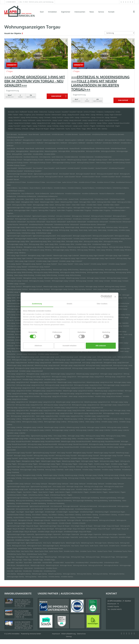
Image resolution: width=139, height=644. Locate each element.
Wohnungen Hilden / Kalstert (88, 202)
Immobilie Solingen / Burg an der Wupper (25, 532)
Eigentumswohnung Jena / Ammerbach (44, 216)
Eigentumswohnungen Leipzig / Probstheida (20, 467)
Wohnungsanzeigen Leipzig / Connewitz (63, 281)
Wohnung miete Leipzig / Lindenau (114, 419)
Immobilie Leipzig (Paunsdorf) (82, 239)
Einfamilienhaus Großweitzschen (27, 196)
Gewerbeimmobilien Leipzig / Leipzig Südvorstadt (67, 363)
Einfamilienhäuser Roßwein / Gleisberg (88, 518)
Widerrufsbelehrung (68, 634)
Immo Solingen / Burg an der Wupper (82, 526)
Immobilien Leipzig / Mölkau (86, 439)
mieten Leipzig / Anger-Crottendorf (25, 261)
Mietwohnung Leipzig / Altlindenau (78, 247)
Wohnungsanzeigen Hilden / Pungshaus (26, 210)
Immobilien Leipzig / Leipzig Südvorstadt (31, 371)
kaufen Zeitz (18, 571)
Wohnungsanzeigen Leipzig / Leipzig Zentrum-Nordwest (23, 396)
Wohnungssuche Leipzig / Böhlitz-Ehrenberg (73, 272)
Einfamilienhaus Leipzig (28, 233)
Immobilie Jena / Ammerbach (81, 219)
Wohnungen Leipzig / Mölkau (76, 436)
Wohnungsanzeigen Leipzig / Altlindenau (64, 250)
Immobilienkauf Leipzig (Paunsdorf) (121, 239)
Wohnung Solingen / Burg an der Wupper (98, 529)
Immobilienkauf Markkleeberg (56, 503)
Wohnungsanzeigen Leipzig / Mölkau (18, 439)
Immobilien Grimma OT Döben (106, 182)
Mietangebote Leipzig (58, 227)
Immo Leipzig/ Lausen (59, 487)
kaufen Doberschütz (58, 157)
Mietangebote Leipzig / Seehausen (58, 484)
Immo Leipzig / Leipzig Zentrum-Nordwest (19, 391)
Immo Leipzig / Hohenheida (15, 332)
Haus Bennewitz (23, 134)
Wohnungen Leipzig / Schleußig (94, 475)
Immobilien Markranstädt (66, 509)
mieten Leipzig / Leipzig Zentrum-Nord (47, 388)
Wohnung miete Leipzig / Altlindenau (120, 247)
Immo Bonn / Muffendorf (14, 140)
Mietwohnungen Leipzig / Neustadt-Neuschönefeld (76, 441)
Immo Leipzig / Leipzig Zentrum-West (18, 410)
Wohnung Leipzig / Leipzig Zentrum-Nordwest (54, 396)
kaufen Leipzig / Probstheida (73, 470)
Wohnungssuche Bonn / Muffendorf (33, 143)
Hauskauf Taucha (12, 548)
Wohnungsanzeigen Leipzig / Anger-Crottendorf (102, 258)
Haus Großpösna (23, 188)
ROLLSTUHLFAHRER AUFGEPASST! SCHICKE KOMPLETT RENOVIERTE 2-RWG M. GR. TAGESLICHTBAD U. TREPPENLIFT (23, 616)
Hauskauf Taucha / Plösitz (105, 551)
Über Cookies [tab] (102, 304)
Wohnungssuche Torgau (108, 557)
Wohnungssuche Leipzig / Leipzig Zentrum (64, 377)
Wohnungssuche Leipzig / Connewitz (40, 281)
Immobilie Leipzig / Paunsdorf (61, 458)
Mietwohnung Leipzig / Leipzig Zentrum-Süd (97, 402)
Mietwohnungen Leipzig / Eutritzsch (54, 287)
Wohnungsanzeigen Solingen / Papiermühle (45, 537)
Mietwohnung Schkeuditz (59, 520)
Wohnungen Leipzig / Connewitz (96, 278)
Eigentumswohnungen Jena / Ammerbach (19, 216)
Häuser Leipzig (83, 230)
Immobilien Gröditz (62, 199)
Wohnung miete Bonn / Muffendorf (115, 140)
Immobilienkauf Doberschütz (103, 157)
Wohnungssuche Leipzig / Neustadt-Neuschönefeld (104, 444)
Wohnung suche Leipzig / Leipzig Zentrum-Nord (59, 385)
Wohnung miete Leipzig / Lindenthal (118, 427)
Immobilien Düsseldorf (88, 168)
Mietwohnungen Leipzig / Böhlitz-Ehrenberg (66, 270)
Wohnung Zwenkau (31, 577)
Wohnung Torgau (17, 560)
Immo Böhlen (11, 151)
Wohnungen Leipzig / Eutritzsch (95, 287)
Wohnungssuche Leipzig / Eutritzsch (39, 289)
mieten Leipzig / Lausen (78, 360)
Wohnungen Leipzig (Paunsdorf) (82, 236)
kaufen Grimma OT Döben (70, 182)
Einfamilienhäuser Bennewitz (15, 137)
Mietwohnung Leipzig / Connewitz (76, 278)
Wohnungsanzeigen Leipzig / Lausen (43, 360)
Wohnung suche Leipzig (19, 230)
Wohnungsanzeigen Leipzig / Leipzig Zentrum (91, 377)
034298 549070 (11, 2)
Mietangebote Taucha (58, 543)
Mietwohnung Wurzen (52, 565)
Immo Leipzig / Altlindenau (15, 247)
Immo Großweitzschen (14, 194)
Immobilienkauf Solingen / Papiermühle (27, 540)
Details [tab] (69, 304)
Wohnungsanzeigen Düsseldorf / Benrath (32, 177)
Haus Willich (19, 563)
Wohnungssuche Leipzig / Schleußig (33, 478)
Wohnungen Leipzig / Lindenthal (97, 427)
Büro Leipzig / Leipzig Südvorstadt (17, 363)
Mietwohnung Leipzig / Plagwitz (71, 461)
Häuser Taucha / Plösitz (41, 551)
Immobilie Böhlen (38, 154)
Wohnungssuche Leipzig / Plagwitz (28, 464)
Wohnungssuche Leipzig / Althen (113, 241)
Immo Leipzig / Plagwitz (14, 461)
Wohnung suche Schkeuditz (107, 520)
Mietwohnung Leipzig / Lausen (69, 357)
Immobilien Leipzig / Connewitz (16, 284)
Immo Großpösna (12, 188)
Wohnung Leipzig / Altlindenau (86, 250)
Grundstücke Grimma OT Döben (17, 182)
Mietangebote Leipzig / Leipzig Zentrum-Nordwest (47, 391)
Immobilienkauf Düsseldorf (117, 168)
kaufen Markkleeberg (115, 501)
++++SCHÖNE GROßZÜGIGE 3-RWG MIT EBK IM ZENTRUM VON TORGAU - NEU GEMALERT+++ (35, 81)
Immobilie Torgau (38, 560)
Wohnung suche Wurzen (96, 565)
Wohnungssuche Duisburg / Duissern (41, 163)
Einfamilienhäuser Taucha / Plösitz (37, 554)
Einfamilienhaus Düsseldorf (15, 171)
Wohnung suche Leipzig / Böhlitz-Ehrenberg (46, 272)
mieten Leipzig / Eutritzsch (101, 289)
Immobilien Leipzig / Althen (83, 244)
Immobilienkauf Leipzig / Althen (101, 244)
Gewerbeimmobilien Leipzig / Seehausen (19, 484)
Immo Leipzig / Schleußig (14, 475)
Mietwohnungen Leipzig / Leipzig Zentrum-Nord (71, 382)
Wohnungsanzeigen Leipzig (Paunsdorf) (26, 239)
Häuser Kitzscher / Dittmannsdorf (56, 222)
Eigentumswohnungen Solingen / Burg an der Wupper (23, 526)
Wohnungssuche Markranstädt (107, 506)
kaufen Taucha (94, 546)
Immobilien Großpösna (74, 188)
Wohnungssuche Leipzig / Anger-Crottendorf (74, 258)
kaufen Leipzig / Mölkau (53, 439)
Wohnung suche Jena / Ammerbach (102, 216)
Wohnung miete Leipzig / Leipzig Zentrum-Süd (29, 405)
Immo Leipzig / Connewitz (15, 278)
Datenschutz (81, 634)
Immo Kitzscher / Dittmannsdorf (16, 222)
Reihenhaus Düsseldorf (25, 168)
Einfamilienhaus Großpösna (121, 188)
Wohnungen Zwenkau (69, 574)
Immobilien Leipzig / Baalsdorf (117, 264)
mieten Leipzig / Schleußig (94, 478)
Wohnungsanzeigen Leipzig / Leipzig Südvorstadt (57, 368)
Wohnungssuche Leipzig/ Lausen (114, 487)
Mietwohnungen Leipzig (72, 227)
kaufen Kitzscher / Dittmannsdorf (76, 222)
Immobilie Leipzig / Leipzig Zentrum (33, 379)
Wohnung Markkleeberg (101, 501)
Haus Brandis (20, 148)
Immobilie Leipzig (112, 230)
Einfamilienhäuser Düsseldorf (33, 171)
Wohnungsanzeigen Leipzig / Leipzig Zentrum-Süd (115, 405)
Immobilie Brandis (51, 148)
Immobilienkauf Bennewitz (100, 134)
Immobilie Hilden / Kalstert (94, 205)
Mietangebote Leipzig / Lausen (30, 357)
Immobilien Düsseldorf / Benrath (111, 177)
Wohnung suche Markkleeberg (43, 501)
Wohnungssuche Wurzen (111, 565)
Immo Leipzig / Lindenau (14, 419)
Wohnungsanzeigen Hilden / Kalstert (43, 205)
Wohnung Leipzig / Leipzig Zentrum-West (23, 416)
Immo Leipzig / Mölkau (60, 436)
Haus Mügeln (20, 512)
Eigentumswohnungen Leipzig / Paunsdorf (19, 453)
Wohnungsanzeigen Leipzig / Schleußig (56, 478)
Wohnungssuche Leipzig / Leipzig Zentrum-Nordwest (107, 394)
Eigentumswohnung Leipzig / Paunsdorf (44, 453)
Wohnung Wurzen (18, 568)
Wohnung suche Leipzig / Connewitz (18, 281)
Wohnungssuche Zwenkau (117, 574)
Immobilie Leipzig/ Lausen (67, 489)
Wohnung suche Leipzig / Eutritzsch (17, 289)
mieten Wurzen (28, 568)
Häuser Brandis (30, 148)
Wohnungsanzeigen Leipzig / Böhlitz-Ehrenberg (101, 272)
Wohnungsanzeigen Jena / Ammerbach (26, 219)
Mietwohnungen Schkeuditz (42, 520)
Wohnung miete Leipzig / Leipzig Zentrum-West (30, 413)
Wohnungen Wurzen (66, 565)
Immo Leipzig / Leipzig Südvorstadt (92, 363)
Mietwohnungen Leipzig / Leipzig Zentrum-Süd (70, 402)
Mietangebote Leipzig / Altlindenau (34, 247)
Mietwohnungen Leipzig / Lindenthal (55, 427)
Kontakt (111, 12)
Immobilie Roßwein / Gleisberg (108, 515)
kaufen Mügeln (39, 512)
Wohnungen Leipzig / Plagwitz (90, 461)
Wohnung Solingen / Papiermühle (68, 537)
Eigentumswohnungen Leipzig (16, 227)
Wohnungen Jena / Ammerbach (81, 216)
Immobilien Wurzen (52, 568)
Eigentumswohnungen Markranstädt (18, 506)
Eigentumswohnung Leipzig (34, 227)
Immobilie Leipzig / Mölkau (69, 439)
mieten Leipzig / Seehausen (78, 484)
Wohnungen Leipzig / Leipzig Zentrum (111, 374)
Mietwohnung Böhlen (51, 151)
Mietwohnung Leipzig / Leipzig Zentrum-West (99, 410)
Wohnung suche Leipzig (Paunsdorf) (103, 236)
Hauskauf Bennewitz (85, 134)
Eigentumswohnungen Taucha (16, 543)
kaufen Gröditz (39, 199)
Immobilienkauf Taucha (25, 548)
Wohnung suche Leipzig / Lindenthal (18, 430)
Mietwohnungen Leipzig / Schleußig (53, 475)
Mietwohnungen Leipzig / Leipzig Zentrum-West (71, 410)
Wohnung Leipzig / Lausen (63, 360)
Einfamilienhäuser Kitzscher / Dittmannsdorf (93, 225)
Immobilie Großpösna (60, 188)
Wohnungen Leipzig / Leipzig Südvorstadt (73, 365)
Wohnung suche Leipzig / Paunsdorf (66, 456)
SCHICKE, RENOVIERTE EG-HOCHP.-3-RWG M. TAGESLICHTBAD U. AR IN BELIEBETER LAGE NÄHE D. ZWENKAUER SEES (24, 626)
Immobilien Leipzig (124, 230)
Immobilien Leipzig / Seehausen (115, 484)
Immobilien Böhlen (50, 154)
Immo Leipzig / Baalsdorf (14, 264)
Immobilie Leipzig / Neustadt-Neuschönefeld (93, 447)
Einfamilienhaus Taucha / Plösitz (16, 554)
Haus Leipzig (74, 230)
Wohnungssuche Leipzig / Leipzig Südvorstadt (28, 368)
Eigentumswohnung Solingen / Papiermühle (48, 534)
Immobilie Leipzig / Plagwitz (102, 464)
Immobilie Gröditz (50, 199)
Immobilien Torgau (50, 560)
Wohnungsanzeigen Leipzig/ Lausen (17, 489)
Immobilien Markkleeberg (38, 503)
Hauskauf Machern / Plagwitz (117, 492)
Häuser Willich (28, 563)
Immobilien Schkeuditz (79, 523)
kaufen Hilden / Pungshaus (65, 210)
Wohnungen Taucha (101, 543)
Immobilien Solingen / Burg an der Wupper (50, 532)
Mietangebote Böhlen (22, 151)
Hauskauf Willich (70, 563)
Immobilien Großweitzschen (90, 194)
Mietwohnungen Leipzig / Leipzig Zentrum (63, 374)
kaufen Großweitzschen (57, 194)
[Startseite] (19, 12)
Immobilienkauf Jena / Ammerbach (120, 219)
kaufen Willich (37, 563)
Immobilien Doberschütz (86, 157)
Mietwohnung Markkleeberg (108, 498)
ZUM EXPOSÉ (56, 96)
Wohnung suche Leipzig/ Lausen (94, 487)
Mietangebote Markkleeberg (72, 498)
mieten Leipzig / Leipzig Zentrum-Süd (42, 408)
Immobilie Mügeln (50, 512)
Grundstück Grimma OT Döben (36, 182)
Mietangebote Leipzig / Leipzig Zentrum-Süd (42, 402)
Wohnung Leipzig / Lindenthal (85, 430)
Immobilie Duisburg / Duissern (122, 163)
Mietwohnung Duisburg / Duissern (77, 160)
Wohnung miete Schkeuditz (90, 520)
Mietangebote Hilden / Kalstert (30, 202)
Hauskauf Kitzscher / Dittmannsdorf (17, 225)
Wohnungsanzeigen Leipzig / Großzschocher (20, 309)
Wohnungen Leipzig (99, 227)
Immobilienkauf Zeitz (50, 571)
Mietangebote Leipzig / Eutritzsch (32, 287)
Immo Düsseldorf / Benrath (67, 174)
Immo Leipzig (47, 227)
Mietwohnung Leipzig (86, 227)
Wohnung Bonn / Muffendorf (77, 143)
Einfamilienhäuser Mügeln (117, 512)
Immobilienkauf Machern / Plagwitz (17, 495)
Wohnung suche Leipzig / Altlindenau (18, 250)
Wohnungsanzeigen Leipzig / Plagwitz (50, 464)
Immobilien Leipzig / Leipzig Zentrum (55, 379)
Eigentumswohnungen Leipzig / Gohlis (18, 295)
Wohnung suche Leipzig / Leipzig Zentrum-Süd (57, 405)
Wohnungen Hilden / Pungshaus (83, 208)
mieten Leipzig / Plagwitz (86, 464)
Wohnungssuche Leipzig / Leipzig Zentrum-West (88, 413)
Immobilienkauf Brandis (88, 148)
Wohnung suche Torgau (93, 557)
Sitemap (69, 636)
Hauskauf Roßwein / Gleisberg (22, 518)
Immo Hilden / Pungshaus (65, 208)
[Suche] (135, 13)
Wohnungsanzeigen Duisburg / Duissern (64, 163)
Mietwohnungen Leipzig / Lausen (50, 357)
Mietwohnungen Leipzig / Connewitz (55, 278)
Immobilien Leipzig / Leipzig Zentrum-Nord (97, 388)
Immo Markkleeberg (56, 498)
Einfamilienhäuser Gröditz (117, 199)
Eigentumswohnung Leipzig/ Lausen (41, 487)
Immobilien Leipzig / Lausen (111, 360)
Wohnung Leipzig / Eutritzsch (83, 289)
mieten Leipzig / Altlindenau (104, 250)
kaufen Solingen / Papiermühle (88, 537)
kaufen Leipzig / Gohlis (120, 298)
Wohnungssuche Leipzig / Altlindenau (41, 250)
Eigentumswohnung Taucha (34, 543)
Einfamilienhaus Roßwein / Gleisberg (65, 518)
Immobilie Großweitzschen (73, 194)
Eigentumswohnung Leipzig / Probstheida (46, 467)
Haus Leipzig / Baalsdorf (50, 264)
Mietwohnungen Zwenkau (40, 574)
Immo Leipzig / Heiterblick (15, 323)
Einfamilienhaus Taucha (40, 548)
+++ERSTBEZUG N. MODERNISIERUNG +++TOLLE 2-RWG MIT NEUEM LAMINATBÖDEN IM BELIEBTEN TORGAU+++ (100, 83)
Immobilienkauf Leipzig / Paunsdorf (100, 458)
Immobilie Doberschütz (71, 157)
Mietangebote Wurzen (23, 565)
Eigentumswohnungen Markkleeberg (18, 498)
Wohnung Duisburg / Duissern (86, 163)
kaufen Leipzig (93, 230)
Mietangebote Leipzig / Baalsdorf (32, 264)
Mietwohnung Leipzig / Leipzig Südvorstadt (47, 365)
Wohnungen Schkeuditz (74, 520)
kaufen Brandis (40, 148)
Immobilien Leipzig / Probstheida (111, 470)
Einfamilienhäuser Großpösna (16, 191)
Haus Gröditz (20, 199)
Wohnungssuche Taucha (34, 546)
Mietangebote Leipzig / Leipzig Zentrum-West (43, 410)
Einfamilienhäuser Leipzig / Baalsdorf (39, 267)
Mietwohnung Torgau (51, 557)
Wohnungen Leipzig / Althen (74, 241)
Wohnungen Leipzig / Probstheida (86, 467)
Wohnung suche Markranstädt (88, 506)
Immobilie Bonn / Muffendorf (111, 143)
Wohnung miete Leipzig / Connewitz (117, 278)
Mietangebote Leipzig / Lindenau (32, 419)
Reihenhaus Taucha (113, 543)
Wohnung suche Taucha (19, 546)
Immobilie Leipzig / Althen (67, 244)
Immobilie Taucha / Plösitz (71, 551)
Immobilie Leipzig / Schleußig (111, 478)
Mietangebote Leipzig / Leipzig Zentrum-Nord (43, 382)
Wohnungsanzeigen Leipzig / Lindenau (55, 422)
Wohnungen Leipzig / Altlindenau (98, 247)
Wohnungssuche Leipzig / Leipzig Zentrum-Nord (88, 385)
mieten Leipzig (102, 230)
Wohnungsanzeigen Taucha (51, 546)
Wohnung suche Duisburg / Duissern (18, 163)
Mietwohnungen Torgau (37, 557)
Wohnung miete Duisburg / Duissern (119, 160)
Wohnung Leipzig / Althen (36, 244)
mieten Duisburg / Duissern (104, 163)
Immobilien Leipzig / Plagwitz (119, 464)
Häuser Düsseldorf (49, 168)
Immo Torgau (11, 557)
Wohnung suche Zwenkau (100, 574)
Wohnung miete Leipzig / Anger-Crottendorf (20, 258)
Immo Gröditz (11, 199)
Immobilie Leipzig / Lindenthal (120, 430)
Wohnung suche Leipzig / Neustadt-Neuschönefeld (73, 444)
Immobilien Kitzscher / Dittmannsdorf (120, 222)
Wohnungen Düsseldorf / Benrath (86, 174)
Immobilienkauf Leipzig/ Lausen (102, 489)
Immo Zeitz (10, 571)
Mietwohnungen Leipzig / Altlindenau (56, 247)
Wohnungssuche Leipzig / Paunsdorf (88, 456)
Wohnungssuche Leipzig (34, 230)
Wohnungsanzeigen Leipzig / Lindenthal (64, 430)
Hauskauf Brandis (75, 148)
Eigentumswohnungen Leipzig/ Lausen (18, 487)
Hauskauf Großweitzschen (107, 194)
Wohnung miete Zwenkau (84, 574)
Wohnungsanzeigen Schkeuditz (23, 523)
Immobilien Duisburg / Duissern (16, 165)
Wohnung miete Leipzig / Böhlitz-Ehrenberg (20, 272)
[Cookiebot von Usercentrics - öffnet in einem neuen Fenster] (102, 297)
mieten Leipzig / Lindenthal (102, 430)
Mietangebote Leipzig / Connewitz (33, 278)
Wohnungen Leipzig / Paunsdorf (23, 456)
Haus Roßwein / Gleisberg (56, 515)
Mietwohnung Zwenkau (55, 574)
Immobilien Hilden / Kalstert (111, 205)
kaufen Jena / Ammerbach (64, 219)
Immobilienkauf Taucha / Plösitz (122, 551)
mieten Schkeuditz (52, 523)
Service (101, 12)
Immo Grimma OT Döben (54, 182)
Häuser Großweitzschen (42, 194)
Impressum (56, 634)
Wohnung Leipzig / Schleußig (77, 478)
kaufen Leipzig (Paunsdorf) (65, 239)
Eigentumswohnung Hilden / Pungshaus (45, 208)
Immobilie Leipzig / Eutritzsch (118, 289)
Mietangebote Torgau (22, 557)
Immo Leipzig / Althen (59, 241)
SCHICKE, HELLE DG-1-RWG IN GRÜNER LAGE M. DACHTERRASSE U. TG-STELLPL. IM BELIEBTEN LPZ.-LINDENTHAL (23, 605)
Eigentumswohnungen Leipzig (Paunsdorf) (19, 236)
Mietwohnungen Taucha (73, 543)
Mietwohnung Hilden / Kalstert (69, 202)
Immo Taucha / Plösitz (13, 551)
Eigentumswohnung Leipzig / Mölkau (42, 436)
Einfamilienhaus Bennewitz (116, 134)
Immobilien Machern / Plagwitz (99, 492)
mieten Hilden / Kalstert (79, 205)
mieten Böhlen (28, 154)
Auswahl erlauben (69, 346)
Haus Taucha (75, 546)
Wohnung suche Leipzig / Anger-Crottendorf (47, 258)
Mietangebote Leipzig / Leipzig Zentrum (38, 374)
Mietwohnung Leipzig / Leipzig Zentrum (88, 374)
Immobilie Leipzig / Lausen (94, 360)
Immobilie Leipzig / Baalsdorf (99, 264)
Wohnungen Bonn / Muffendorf (94, 140)
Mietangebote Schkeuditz (26, 520)
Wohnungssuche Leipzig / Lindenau (33, 422)
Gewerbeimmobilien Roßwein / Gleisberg (19, 515)
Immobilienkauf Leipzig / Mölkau (104, 439)
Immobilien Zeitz (38, 571)
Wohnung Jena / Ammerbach (47, 219)
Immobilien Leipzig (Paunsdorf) (101, 239)
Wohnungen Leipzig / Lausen (88, 357)
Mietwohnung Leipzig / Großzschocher (18, 306)
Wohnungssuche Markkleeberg (63, 501)
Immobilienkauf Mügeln (87, 512)
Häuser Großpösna (35, 188)
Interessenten (80, 12)
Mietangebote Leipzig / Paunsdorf (83, 453)
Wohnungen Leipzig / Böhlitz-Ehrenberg (116, 270)
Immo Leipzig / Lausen (14, 357)
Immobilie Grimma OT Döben (87, 182)
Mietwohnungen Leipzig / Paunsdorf (104, 453)
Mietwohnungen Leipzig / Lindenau (53, 419)
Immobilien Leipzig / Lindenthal (16, 433)
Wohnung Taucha (65, 546)
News (92, 12)
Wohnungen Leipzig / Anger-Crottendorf (117, 256)
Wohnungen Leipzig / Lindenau (93, 419)
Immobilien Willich (59, 563)
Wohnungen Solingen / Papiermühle (91, 534)
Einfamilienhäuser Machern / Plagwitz (61, 495)
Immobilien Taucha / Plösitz (88, 551)
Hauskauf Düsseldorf (101, 168)
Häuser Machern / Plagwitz (46, 492)
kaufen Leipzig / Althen (52, 244)
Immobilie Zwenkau (54, 577)
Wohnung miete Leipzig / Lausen (107, 357)
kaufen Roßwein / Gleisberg (90, 515)
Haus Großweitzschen (28, 194)
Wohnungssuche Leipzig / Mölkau (116, 436)
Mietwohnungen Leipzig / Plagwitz (51, 461)
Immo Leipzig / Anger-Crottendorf (17, 256)
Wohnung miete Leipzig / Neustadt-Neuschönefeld (42, 444)
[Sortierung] (120, 33)
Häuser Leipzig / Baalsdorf (66, 264)
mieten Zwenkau (43, 577)
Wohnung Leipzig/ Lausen (37, 489)
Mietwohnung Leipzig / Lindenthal (76, 427)
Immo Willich (11, 563)
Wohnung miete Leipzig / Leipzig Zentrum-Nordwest (44, 394)
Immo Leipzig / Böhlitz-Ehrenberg (17, 270)
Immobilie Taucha (114, 546)
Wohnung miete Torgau (78, 557)
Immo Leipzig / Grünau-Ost (15, 315)
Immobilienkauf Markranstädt (84, 509)
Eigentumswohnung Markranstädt (39, 506)
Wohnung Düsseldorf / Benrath (54, 177)
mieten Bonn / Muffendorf (94, 143)
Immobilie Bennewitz (58, 134)
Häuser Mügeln (30, 512)
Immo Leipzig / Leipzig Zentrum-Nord (18, 382)
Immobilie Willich (47, 563)
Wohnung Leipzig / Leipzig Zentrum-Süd (19, 408)
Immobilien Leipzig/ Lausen (84, 489)
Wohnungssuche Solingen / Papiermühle (19, 537)
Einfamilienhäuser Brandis (118, 148)
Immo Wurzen (11, 565)
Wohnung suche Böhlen (93, 151)
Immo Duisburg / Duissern (15, 160)
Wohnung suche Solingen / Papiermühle (114, 534)
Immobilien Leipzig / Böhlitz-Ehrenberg (69, 275)
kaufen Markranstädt (37, 509)
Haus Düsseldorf (38, 168)
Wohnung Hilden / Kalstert (63, 205)
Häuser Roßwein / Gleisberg (73, 515)
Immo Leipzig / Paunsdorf (64, 453)
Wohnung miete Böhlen (78, 151)
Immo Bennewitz (12, 134)
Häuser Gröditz (29, 199)
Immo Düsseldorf (12, 168)
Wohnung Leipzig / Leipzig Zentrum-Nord (23, 388)
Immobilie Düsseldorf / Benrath (91, 177)
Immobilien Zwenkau (67, 577)
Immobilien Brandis (63, 148)
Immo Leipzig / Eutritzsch (14, 287)
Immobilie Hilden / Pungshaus (82, 210)
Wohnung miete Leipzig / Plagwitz (109, 461)
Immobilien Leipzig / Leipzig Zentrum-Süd (91, 408)
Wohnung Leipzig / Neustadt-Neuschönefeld (41, 447)
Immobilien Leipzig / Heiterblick (16, 329)
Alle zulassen (101, 346)
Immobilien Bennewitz (71, 134)
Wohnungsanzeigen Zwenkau (16, 577)
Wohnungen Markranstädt (71, 506)
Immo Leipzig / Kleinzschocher (16, 348)
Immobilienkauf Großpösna (104, 188)
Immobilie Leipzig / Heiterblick (120, 326)
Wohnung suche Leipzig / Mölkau (95, 436)
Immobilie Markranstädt (51, 509)
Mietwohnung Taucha (87, 543)
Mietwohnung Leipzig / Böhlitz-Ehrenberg (92, 270)
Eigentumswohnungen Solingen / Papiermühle (21, 534)
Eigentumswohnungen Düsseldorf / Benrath (20, 174)
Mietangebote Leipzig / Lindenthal (33, 427)
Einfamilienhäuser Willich (112, 563)
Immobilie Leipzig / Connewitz (120, 281)
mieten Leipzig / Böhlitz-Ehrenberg (24, 275)
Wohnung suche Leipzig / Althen (93, 241)
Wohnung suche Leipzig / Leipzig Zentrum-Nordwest (75, 394)
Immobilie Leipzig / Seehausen (96, 484)
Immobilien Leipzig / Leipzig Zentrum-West (97, 416)
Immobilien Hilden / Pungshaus (101, 210)
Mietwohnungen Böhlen (37, 151)
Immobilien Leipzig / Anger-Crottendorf (71, 261)
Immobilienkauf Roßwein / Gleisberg (42, 518)
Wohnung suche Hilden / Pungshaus (104, 208)
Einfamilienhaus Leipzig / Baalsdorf (17, 267)
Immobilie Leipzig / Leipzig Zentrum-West (71, 416)
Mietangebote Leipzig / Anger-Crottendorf (40, 256)
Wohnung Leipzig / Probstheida (54, 470)
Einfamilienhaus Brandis (103, 148)
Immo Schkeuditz (12, 520)
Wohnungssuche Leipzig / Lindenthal (40, 430)
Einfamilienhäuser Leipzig (44, 233)
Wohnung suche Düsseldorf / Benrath (108, 174)
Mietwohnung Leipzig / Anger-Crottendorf (92, 256)
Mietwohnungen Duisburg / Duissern (55, 160)
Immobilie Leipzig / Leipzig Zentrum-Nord (72, 388)
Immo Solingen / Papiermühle (70, 534)
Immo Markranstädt (56, 506)
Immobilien (53, 12)
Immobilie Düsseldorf (74, 168)
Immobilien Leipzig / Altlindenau (16, 253)
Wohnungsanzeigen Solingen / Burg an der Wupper (70, 529)
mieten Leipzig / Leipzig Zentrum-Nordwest (81, 396)
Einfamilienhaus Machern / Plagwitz (39, 495)
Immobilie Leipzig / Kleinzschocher (27, 354)
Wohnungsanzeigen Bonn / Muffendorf (56, 143)
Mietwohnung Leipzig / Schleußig (74, 475)
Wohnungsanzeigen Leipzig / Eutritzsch (62, 289)
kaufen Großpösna (47, 188)
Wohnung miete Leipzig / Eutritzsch (115, 287)
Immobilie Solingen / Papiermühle (108, 537)
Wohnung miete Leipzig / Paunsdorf (44, 456)
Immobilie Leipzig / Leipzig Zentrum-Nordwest (108, 396)
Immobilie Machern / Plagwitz (80, 492)
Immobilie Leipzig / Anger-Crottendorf (47, 261)
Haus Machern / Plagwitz (30, 492)
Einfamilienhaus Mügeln (102, 512)
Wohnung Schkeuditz (40, 523)
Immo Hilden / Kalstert (14, 202)
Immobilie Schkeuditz (65, 523)
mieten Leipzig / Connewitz (102, 281)
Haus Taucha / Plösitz (27, 551)
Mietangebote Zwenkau (24, 574)
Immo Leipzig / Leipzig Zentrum (16, 374)
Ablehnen (38, 346)
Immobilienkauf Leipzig (14, 233)
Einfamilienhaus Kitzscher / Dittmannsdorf (67, 225)
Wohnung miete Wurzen (80, 565)
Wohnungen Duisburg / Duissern (98, 160)
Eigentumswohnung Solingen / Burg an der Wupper (55, 526)
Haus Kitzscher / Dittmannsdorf (36, 222)
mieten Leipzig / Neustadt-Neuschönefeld (67, 447)
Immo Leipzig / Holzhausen (15, 343)
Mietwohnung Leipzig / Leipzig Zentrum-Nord (100, 382)
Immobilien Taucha (126, 546)
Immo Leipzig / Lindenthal (15, 427)
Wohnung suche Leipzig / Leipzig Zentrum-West (59, 413)
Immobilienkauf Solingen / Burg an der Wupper (78, 532)
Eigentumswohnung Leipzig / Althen (41, 241)
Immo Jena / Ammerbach (63, 216)
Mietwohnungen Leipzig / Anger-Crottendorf (66, 256)
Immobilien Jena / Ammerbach (100, 219)
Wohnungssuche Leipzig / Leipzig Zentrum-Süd (86, 405)
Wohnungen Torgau (64, 557)
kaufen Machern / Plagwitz (63, 492)
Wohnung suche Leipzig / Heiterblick (18, 326)
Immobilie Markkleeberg (23, 503)
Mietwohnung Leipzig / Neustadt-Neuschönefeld (106, 441)
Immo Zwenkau (12, 574)
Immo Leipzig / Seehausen (40, 484)
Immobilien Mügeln (62, 512)
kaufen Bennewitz (45, 134)
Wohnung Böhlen (17, 154)
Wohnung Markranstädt (23, 509)
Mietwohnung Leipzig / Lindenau (74, 419)
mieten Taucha (104, 546)
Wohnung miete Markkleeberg (25, 501)
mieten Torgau (27, 560)
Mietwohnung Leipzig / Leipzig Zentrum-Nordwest (109, 391)
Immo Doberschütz (45, 157)
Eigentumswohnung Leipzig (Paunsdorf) (44, 236)
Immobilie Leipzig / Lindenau (110, 422)
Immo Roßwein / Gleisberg (40, 515)
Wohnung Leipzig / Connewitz (85, 281)
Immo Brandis (11, 148)
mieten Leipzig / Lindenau (93, 422)
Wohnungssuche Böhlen (108, 151)
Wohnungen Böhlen (64, 151)
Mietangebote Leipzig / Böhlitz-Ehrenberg (40, 270)
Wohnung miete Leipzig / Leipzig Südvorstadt (99, 365)
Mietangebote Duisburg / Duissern (34, 160)
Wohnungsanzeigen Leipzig (50, 230)
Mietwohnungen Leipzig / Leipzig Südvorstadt (20, 365)
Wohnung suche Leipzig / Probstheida (108, 467)
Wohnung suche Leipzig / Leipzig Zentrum (38, 377)
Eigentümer (66, 12)
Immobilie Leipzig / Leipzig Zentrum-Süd (66, 408)
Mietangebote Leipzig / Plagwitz (31, 461)
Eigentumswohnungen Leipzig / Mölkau (18, 436)
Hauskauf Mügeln (74, 512)
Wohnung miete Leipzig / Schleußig (114, 475)
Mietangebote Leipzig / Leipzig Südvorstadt (116, 363)
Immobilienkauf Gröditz (87, 199)
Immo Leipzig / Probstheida (67, 467)
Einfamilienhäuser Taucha (55, 548)
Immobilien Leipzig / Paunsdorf (80, 458)
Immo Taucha (47, 543)
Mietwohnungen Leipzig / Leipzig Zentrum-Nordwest (78, 391)
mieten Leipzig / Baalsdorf (82, 264)
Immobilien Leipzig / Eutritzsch (16, 292)
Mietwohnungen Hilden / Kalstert (50, 202)
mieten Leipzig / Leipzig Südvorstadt (106, 368)
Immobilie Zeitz (27, 571)
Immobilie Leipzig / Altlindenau (122, 250)
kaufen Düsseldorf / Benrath (73, 177)
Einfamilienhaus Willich (96, 563)
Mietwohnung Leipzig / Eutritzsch (75, 287)
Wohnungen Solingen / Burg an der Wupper (106, 526)
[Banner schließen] (115, 297)
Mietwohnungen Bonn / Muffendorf (53, 140)
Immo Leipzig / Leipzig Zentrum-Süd (18, 402)
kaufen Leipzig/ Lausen (52, 489)
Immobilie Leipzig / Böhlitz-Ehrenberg (46, 275)
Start (42, 12)
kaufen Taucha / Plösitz (56, 551)
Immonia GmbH (35, 634)
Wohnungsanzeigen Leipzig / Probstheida (32, 470)
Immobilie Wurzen (39, 568)
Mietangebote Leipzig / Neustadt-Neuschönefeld (46, 441)
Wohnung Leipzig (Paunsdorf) (47, 239)
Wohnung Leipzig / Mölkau (37, 439)
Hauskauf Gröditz (74, 199)
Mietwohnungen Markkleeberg (90, 498)
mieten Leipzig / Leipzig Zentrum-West (47, 416)
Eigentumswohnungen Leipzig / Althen (18, 241)
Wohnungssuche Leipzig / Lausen (22, 360)
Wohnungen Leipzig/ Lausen (75, 487)
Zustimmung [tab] (37, 304)
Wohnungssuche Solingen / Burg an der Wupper (40, 529)
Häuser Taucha (84, 546)
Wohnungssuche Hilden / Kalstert (22, 205)
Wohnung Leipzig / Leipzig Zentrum (115, 377)
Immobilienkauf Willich (82, 563)
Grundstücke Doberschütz (15, 157)
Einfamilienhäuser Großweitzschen (47, 196)
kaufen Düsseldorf (61, 168)
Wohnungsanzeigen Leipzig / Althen (17, 244)
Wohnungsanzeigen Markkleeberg (83, 501)
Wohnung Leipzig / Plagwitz (69, 464)
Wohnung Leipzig (64, 230)
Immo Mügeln (11, 512)
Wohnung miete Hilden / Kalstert (107, 202)
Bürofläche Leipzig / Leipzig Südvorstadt (40, 363)
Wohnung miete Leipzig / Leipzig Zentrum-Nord (30, 385)
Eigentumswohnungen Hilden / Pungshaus (19, 208)
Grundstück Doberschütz (31, 157)
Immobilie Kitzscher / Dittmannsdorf (98, 222)
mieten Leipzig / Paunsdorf (43, 458)
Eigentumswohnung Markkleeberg (39, 498)
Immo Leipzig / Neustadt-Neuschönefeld (19, 441)
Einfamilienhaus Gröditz (102, 199)
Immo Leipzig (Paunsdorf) (64, 236)
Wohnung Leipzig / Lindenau (76, 422)
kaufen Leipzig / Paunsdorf (27, 458)
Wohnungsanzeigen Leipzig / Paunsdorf (112, 456)
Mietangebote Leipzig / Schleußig (32, 475)
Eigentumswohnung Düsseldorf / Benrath (46, 174)
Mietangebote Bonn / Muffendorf (32, 140)
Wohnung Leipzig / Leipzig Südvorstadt (84, 368)
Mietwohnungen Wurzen (38, 565)
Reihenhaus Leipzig (112, 227)
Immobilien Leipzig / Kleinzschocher (48, 354)
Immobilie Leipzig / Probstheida (91, 470)
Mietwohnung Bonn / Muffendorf (75, 140)
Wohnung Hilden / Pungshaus (47, 210)
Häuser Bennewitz (34, 134)
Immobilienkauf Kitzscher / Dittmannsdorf (41, 225)
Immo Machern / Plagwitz (14, 492)
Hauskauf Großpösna (88, 188)
